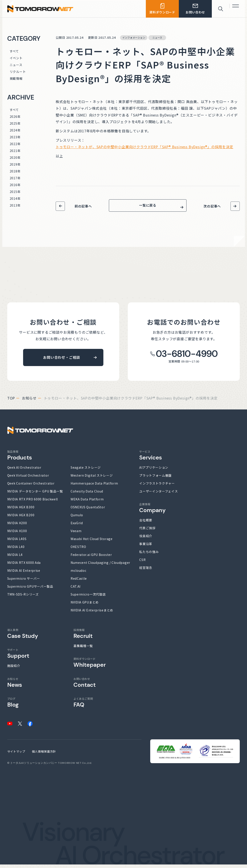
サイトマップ (16, 755)
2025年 (15, 123)
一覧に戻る (148, 207)
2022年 (15, 144)
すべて (14, 51)
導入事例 (23, 637)
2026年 (15, 117)
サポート (18, 657)
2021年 (15, 151)
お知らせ (29, 402)
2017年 (15, 178)
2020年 (15, 157)
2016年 (15, 185)
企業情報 (152, 511)
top (11, 402)
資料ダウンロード (90, 666)
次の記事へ (212, 206)
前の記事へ (83, 206)
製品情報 (20, 459)
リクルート (18, 72)
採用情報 (83, 637)
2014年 (15, 198)
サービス (151, 459)
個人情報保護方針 (44, 755)
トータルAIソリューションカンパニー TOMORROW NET (46, 766)
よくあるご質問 (83, 706)
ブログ (13, 706)
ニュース (16, 65)
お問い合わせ (85, 686)
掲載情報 (16, 78)
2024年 (15, 130)
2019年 (15, 164)
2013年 (15, 205)
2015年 (15, 192)
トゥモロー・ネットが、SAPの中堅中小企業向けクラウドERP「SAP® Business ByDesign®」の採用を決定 (145, 147)
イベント (16, 58)
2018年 (15, 171)
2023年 (15, 137)
